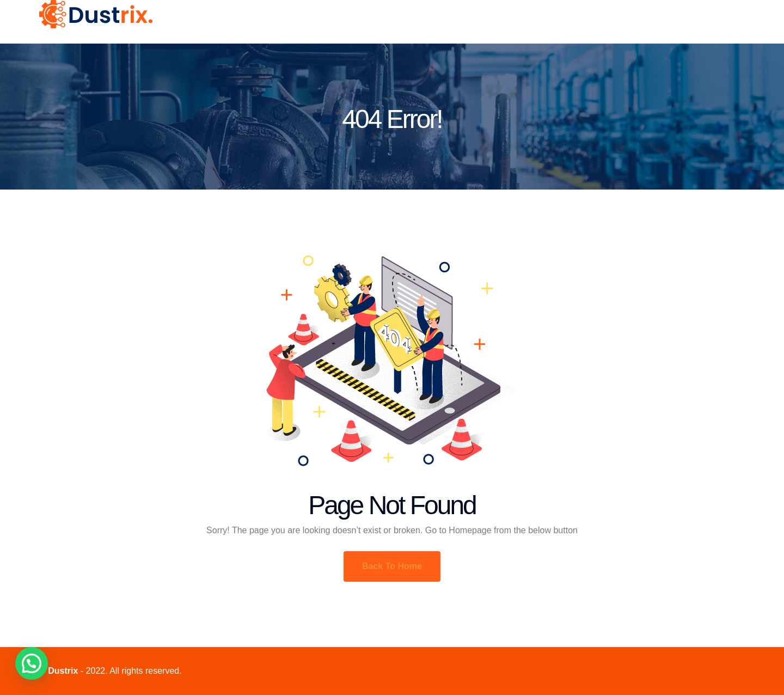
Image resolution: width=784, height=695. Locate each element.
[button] (32, 663)
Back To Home (392, 566)
